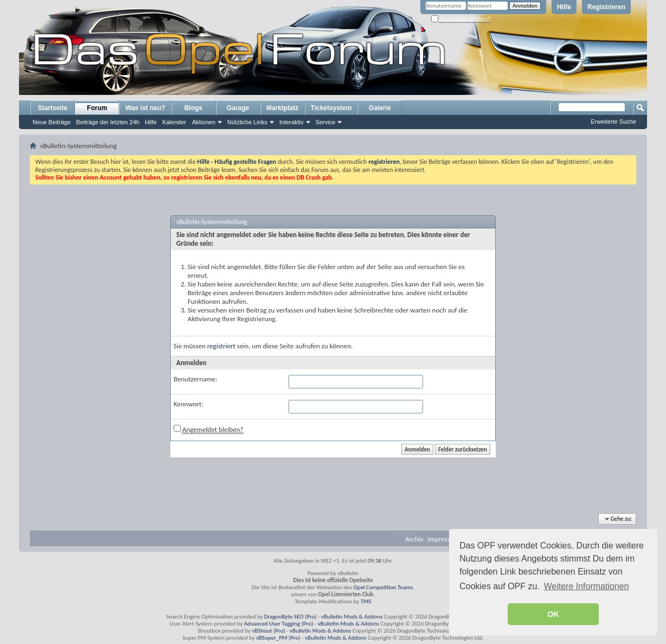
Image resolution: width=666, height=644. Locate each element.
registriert (221, 346)
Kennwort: (188, 404)
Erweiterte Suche (613, 122)
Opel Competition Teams (383, 587)
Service (326, 122)
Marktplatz (282, 108)
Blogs (193, 108)
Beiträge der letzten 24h (108, 122)
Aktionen (204, 122)
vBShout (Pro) (269, 631)
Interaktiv (292, 122)
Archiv (415, 539)
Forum (97, 108)
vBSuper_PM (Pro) (278, 638)
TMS (366, 601)
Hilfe (564, 7)
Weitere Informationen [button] (586, 586)
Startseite (53, 108)
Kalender (174, 122)
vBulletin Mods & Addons (352, 617)
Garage (238, 108)
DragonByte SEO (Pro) (290, 617)
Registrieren (606, 7)
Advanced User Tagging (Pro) (279, 624)
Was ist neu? (145, 108)
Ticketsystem (331, 108)
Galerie (380, 108)
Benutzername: (196, 379)
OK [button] (553, 614)
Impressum (444, 539)
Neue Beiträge (52, 122)
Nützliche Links (247, 122)
